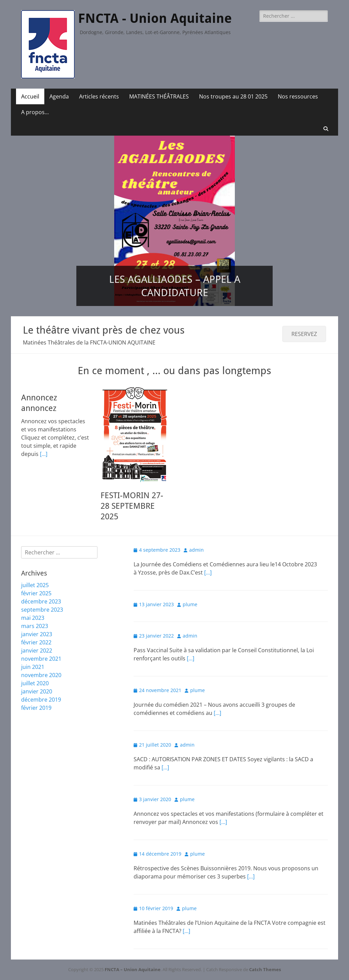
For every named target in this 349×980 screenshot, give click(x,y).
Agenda (59, 96)
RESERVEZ (304, 334)
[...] (44, 454)
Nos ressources (298, 96)
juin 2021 (33, 667)
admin (196, 550)
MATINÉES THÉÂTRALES (159, 96)
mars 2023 (35, 626)
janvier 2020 (37, 691)
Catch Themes (265, 969)
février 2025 (36, 593)
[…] (208, 572)
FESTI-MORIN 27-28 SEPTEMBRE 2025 (132, 506)
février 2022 (36, 642)
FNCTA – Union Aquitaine (133, 969)
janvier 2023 (37, 634)
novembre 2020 (41, 675)
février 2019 (36, 708)
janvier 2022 (37, 650)
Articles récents (99, 96)
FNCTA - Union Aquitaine (155, 18)
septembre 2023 (42, 610)
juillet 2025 (35, 585)
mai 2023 (33, 618)
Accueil (30, 96)
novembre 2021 (41, 659)
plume (190, 604)
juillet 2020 (35, 683)
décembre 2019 (41, 700)
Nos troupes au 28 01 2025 (233, 96)
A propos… (35, 112)
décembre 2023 (41, 601)
